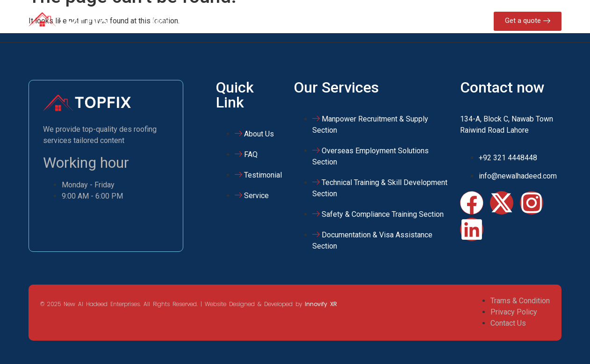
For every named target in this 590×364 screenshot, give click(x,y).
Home (159, 21)
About (193, 21)
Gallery (335, 21)
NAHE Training (285, 21)
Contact (374, 21)
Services (232, 21)
